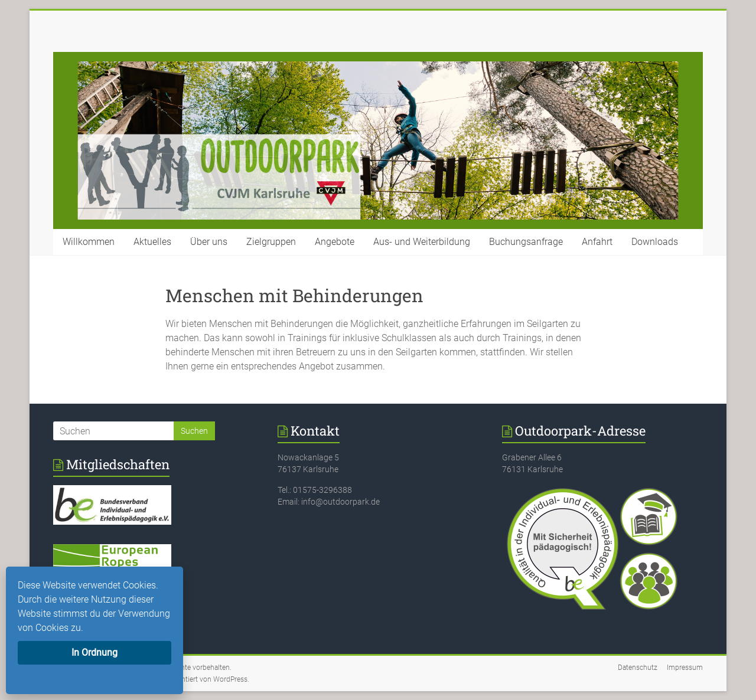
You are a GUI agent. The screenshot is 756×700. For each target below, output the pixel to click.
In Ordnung (94, 652)
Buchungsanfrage (526, 242)
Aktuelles (152, 242)
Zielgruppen (271, 242)
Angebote (335, 242)
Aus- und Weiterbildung (422, 242)
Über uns (209, 242)
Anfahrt (597, 242)
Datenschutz (638, 668)
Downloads (655, 242)
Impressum (685, 668)
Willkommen (89, 242)
